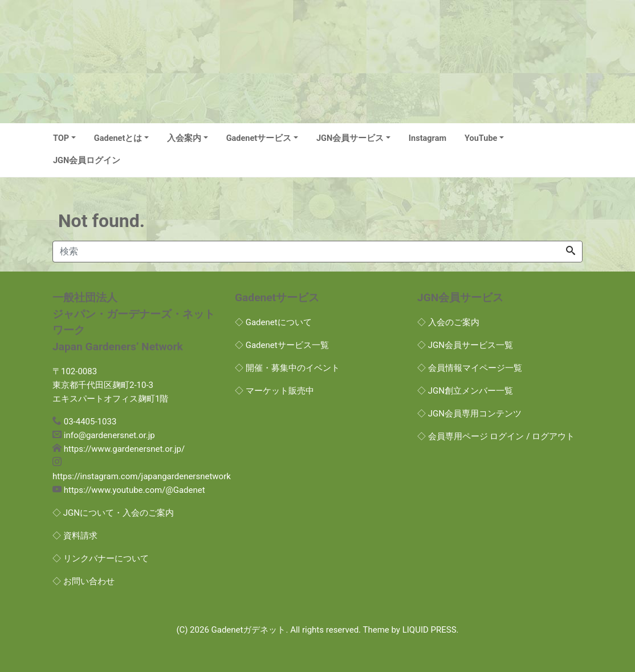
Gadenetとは (118, 138)
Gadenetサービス (259, 138)
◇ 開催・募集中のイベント (287, 368)
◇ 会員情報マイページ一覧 (470, 368)
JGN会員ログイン (87, 161)
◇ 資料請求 (75, 536)
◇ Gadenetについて (273, 322)
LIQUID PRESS (430, 630)
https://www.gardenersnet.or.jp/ (124, 449)
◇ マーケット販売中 (274, 391)
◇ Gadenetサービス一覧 (282, 345)
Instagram (428, 138)
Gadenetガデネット (249, 630)
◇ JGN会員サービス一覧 (465, 345)
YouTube (481, 138)
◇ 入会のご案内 (448, 322)
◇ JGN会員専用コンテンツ (469, 414)
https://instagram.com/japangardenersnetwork (142, 476)
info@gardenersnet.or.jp (109, 435)
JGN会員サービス (350, 138)
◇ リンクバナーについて (101, 558)
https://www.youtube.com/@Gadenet (135, 490)
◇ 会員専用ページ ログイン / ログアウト (496, 436)
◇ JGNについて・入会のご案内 (113, 513)
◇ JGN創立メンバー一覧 (465, 391)
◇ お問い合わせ (84, 581)
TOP (61, 138)
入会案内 (184, 138)
